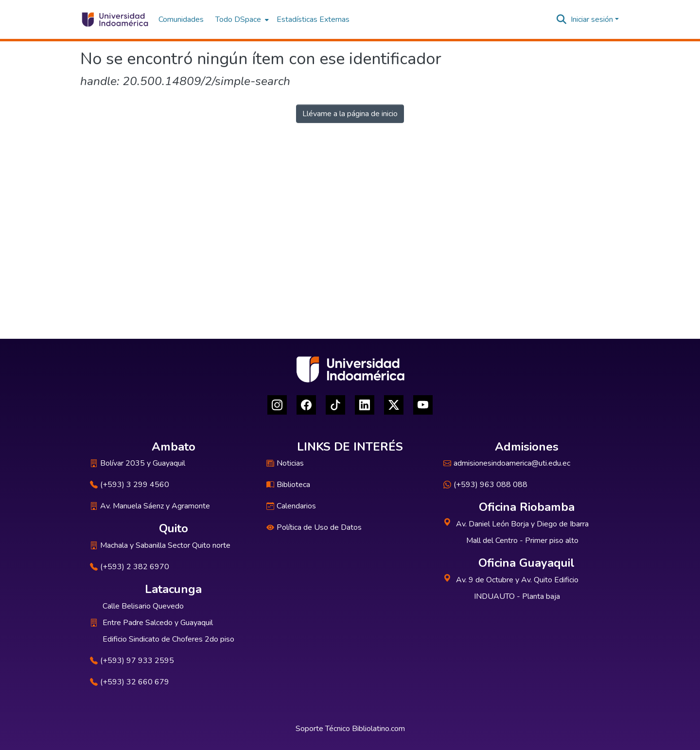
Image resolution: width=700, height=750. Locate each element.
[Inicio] (114, 19)
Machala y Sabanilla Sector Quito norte (160, 545)
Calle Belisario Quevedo (143, 606)
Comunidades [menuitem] (181, 19)
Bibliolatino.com (378, 729)
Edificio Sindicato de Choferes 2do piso (168, 639)
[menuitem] (241, 19)
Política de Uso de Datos (314, 527)
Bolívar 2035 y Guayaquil (138, 463)
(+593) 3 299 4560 (130, 485)
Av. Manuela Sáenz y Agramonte (150, 506)
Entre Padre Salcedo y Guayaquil (158, 623)
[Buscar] (562, 19)
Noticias (285, 463)
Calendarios (291, 506)
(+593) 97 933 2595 (132, 661)
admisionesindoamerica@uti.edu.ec (507, 463)
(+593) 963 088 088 (485, 485)
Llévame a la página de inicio (350, 114)
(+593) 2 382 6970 (130, 567)
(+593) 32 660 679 (130, 682)
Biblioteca (288, 485)
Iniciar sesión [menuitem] (592, 19)
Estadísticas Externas (313, 19)
